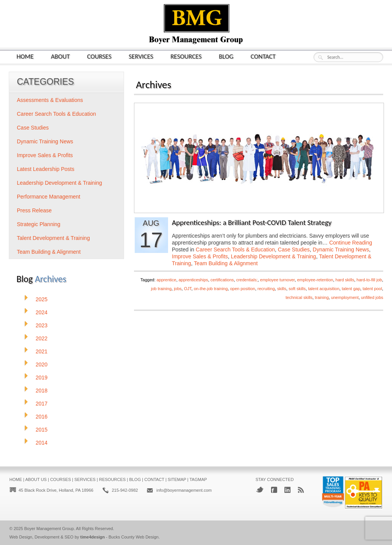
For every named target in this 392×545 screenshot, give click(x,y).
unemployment (345, 297)
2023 (42, 325)
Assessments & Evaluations (50, 100)
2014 (42, 443)
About (60, 56)
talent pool (372, 289)
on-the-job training (211, 289)
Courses (99, 56)
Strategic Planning (39, 224)
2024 (42, 312)
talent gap (351, 289)
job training (161, 289)
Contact (263, 56)
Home (25, 56)
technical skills (299, 297)
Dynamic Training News (341, 250)
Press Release (34, 210)
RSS (301, 490)
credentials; (247, 280)
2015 (42, 430)
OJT (188, 289)
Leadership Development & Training (274, 256)
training (322, 297)
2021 (42, 351)
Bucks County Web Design (134, 537)
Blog (226, 56)
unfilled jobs (372, 297)
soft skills (297, 289)
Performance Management (49, 197)
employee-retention (315, 280)
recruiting (266, 289)
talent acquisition (324, 289)
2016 (42, 417)
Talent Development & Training (53, 238)
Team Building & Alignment (226, 263)
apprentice (166, 280)
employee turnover (277, 280)
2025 (42, 299)
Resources (186, 56)
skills (282, 289)
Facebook (274, 490)
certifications (222, 280)
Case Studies (294, 250)
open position (243, 289)
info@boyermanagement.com (184, 490)
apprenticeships (194, 280)
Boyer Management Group (49, 529)
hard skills (345, 280)
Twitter (260, 490)
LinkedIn (287, 490)
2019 (42, 378)
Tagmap (198, 479)
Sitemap (177, 479)
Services (141, 56)
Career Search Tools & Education (235, 250)
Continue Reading (351, 243)
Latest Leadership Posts (46, 169)
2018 (42, 391)
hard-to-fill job (369, 280)
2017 (42, 404)
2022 (42, 338)
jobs (178, 289)
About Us (36, 479)
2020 (42, 364)
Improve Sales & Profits (200, 256)
